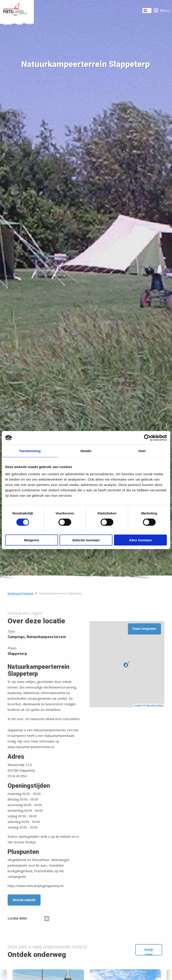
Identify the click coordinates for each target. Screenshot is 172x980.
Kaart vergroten (144, 629)
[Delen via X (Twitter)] (40, 919)
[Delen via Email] (47, 919)
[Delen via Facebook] (33, 919)
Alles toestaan (140, 540)
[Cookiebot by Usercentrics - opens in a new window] (147, 438)
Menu (165, 11)
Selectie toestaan (86, 540)
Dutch (147, 11)
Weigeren (31, 540)
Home (17, 11)
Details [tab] (86, 451)
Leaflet (138, 706)
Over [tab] (142, 451)
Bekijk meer (149, 951)
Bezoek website (24, 900)
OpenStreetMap (155, 706)
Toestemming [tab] (30, 451)
